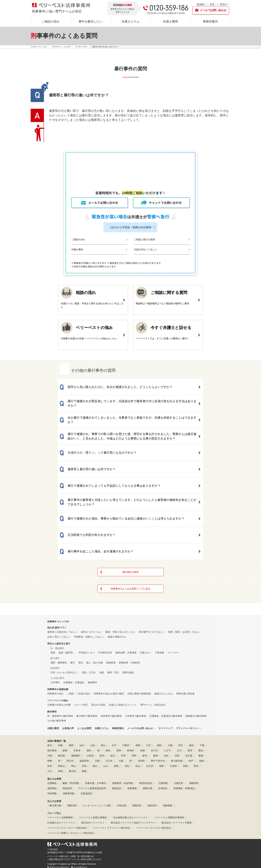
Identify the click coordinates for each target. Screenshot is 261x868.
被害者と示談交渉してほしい (62, 583)
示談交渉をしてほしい (149, 250)
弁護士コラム (130, 22)
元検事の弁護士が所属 (59, 655)
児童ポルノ (146, 603)
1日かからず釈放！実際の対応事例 (131, 227)
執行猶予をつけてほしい (152, 583)
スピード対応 (81, 655)
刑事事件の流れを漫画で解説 (109, 644)
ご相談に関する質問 (147, 240)
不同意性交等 (105, 603)
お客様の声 (68, 679)
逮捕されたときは (163, 644)
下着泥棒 (159, 603)
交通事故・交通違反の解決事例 (166, 666)
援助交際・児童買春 (126, 603)
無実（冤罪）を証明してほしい (184, 583)
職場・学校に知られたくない (121, 583)
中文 (212, 4)
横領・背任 (113, 623)
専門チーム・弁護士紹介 (153, 655)
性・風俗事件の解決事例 (60, 666)
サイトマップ (165, 679)
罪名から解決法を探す (59, 594)
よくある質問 (84, 679)
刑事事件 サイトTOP (58, 572)
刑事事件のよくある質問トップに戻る (130, 539)
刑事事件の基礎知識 (58, 640)
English (201, 4)
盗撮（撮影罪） (67, 603)
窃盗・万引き (89, 623)
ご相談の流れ (51, 22)
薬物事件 (92, 633)
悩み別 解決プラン (57, 578)
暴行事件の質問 (130, 523)
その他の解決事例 (57, 671)
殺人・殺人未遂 (95, 613)
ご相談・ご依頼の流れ (79, 644)
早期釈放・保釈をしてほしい (89, 587)
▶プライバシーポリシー (58, 817)
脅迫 (81, 613)
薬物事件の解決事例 (196, 666)
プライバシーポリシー (188, 679)
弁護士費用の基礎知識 (139, 644)
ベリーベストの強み (58, 651)
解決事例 (52, 662)
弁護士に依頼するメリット (123, 655)
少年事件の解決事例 (135, 666)
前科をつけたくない (91, 583)
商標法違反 (128, 623)
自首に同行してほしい (59, 587)
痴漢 (53, 603)
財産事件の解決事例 (111, 666)
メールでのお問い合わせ (140, 679)
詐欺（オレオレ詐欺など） (65, 623)
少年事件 (55, 633)
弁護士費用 (170, 22)
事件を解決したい (91, 22)
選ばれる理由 (98, 655)
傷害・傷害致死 (59, 613)
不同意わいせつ (87, 603)
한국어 (223, 4)
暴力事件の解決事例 (87, 666)
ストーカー (173, 603)
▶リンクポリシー (79, 817)
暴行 (73, 613)
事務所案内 (210, 22)
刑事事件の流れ (55, 644)
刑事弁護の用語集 (185, 644)
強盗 (102, 623)
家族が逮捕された (117, 587)
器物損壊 (111, 613)
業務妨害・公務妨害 (129, 613)
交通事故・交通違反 (74, 633)
